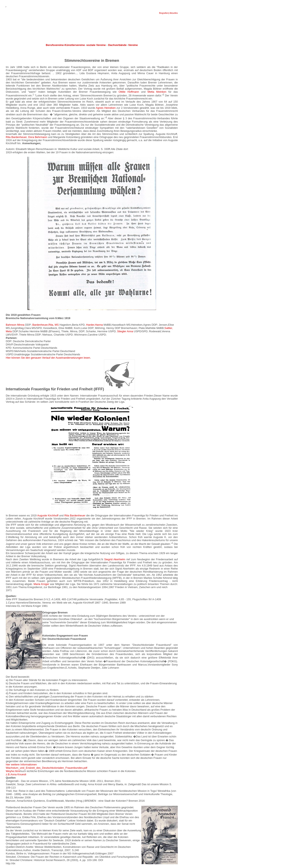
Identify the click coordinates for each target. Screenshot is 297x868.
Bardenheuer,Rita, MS (46, 325)
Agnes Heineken (106, 108)
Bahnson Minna (15, 325)
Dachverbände (117, 45)
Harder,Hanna (95, 325)
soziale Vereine (96, 45)
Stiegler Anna (125, 331)
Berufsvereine (55, 45)
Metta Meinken (156, 92)
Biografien (164, 13)
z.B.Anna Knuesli (16, 774)
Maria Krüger (41, 584)
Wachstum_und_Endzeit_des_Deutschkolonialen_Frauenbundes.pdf (47, 768)
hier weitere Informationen (21, 764)
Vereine (133, 45)
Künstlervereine (75, 45)
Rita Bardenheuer (16, 137)
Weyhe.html (13, 771)
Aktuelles (174, 13)
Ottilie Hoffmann (129, 92)
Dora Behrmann (38, 137)
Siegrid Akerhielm (115, 559)
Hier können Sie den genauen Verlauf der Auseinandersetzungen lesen (48, 358)
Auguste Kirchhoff (48, 515)
